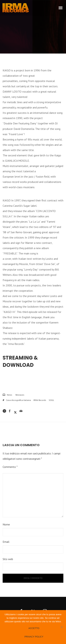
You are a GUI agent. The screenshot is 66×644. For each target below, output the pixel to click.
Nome (6, 524)
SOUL (51, 400)
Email (6, 542)
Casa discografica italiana (18, 400)
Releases (20, 395)
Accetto (34, 628)
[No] (62, 627)
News (10, 395)
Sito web (8, 559)
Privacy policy (34, 637)
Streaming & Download (20, 361)
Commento (10, 467)
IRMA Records (40, 400)
